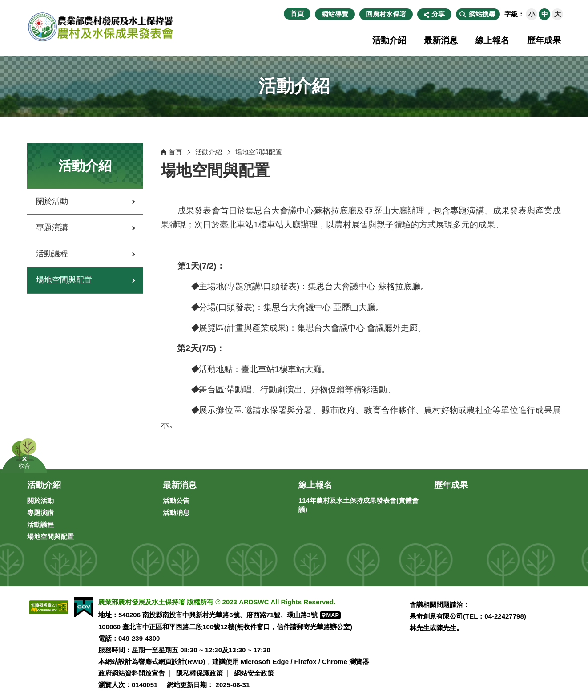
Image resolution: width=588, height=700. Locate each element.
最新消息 (441, 40)
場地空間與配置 (64, 280)
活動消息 (176, 512)
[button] (478, 14)
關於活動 (52, 201)
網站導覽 (335, 14)
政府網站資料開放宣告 (132, 673)
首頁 (297, 14)
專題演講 (52, 227)
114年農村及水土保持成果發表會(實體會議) (358, 505)
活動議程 (52, 254)
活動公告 (176, 500)
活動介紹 (389, 40)
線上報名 (492, 40)
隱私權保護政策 (199, 673)
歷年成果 (544, 40)
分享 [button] (438, 14)
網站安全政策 (254, 673)
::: (279, 14)
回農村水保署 (386, 14)
